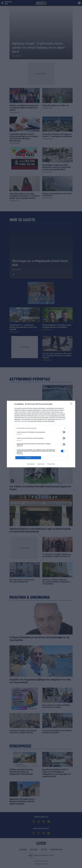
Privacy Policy (51, 464)
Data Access (41, 464)
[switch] (63, 432)
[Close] (72, 404)
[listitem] (41, 428)
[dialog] (41, 434)
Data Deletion (31, 464)
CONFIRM (28, 458)
